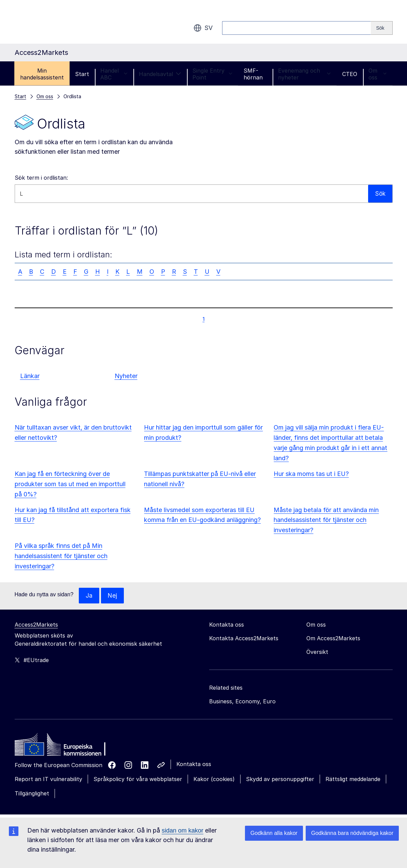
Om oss (378, 74)
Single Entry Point (212, 74)
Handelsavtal (160, 74)
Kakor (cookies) (214, 779)
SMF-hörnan (253, 74)
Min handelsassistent (42, 74)
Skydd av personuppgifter (280, 779)
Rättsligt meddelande (353, 779)
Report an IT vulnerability (48, 779)
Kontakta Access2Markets (244, 639)
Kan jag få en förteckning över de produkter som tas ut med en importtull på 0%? (70, 484)
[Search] (382, 28)
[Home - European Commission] (64, 747)
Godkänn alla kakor (274, 833)
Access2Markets (36, 625)
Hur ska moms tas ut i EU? (311, 474)
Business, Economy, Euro (242, 702)
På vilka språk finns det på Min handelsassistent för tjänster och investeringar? (61, 556)
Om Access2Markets (333, 639)
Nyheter (126, 376)
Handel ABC (114, 74)
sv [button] (203, 28)
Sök (380, 193)
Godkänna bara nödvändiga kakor (352, 833)
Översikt (317, 652)
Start (82, 74)
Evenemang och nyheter (304, 74)
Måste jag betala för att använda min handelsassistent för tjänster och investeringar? (326, 520)
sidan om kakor (183, 830)
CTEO (350, 74)
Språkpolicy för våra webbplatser (138, 779)
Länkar (30, 376)
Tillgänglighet (32, 794)
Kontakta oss (194, 764)
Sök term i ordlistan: (41, 178)
